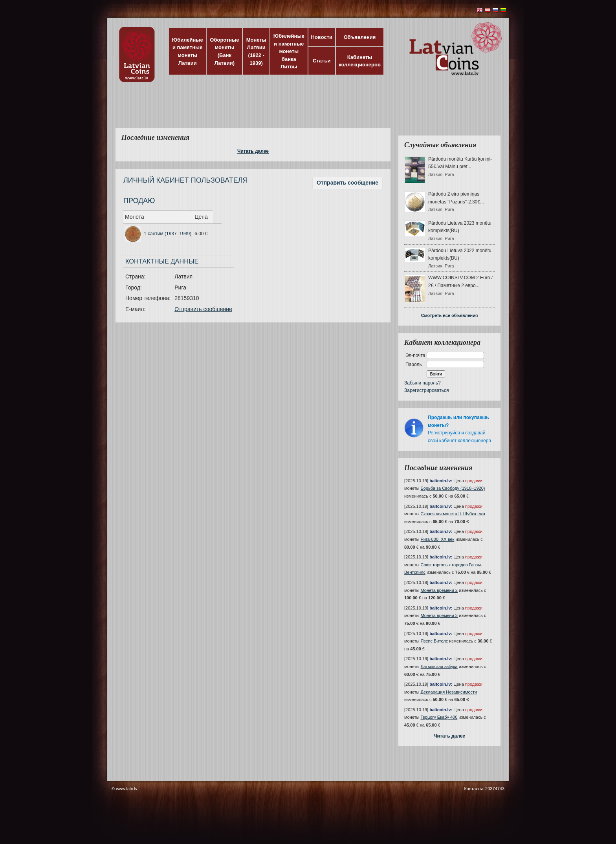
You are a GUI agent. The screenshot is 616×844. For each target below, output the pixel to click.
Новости (322, 37)
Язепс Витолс (434, 641)
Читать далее (253, 151)
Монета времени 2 (439, 590)
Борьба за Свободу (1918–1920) (453, 488)
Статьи (322, 61)
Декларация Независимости (449, 692)
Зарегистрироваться (426, 390)
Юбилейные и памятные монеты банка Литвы (289, 51)
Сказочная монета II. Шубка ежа (453, 514)
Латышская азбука (439, 666)
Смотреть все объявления (450, 315)
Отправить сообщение (347, 183)
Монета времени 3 (439, 615)
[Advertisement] (306, 110)
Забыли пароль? (423, 383)
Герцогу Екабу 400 (439, 717)
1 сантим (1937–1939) (168, 234)
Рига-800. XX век (438, 539)
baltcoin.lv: (441, 481)
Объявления (360, 37)
